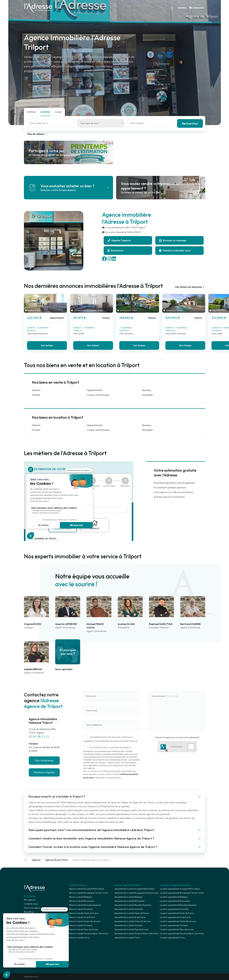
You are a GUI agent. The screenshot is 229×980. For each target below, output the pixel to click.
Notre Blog (29, 912)
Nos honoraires (44, 760)
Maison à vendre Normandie (82, 901)
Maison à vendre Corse (79, 938)
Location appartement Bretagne (174, 897)
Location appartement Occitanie (174, 925)
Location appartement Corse (172, 938)
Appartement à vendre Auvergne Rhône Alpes (135, 889)
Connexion (197, 8)
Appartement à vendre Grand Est (129, 909)
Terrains (36, 395)
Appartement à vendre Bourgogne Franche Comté (136, 893)
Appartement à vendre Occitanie (129, 925)
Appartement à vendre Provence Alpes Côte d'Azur (137, 934)
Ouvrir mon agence (32, 908)
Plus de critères (37, 134)
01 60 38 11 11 (39, 737)
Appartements (95, 390)
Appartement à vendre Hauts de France (132, 913)
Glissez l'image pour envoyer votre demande (177, 737)
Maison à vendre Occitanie (81, 925)
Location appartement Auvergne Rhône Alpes (180, 889)
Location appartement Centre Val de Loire (178, 921)
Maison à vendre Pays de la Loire (84, 929)
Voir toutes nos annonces (190, 287)
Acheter (182, 8)
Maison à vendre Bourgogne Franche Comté (88, 893)
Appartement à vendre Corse (127, 938)
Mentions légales (44, 772)
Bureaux (147, 390)
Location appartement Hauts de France (177, 913)
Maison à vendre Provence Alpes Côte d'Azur (89, 934)
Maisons (36, 390)
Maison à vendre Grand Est (81, 909)
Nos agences (30, 900)
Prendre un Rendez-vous (175, 250)
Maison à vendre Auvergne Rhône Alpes (87, 889)
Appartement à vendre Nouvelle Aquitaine (133, 905)
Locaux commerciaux (98, 395)
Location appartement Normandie (175, 901)
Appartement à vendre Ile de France (130, 917)
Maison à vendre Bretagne (81, 897)
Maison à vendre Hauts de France (84, 913)
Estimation (115, 250)
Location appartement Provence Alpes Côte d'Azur (182, 934)
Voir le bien (47, 345)
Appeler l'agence (119, 240)
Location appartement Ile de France (175, 917)
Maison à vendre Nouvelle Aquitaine (85, 905)
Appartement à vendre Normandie (129, 901)
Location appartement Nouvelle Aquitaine (178, 905)
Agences (36, 860)
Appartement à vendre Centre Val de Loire (133, 921)
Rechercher (190, 123)
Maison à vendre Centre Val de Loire (85, 921)
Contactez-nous (31, 904)
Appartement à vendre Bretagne (128, 897)
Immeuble (147, 395)
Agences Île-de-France (56, 860)
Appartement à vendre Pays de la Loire (131, 929)
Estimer (31, 112)
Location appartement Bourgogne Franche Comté (182, 893)
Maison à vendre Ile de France (82, 917)
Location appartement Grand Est (174, 909)
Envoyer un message (173, 240)
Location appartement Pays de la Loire (177, 929)
